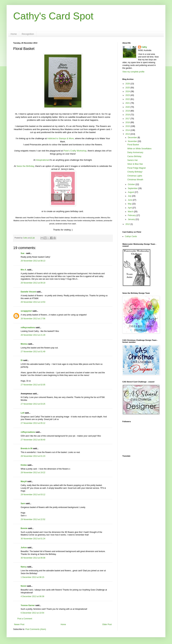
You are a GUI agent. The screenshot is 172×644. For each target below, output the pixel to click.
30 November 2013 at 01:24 (33, 539)
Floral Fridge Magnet (137, 168)
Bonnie (24, 528)
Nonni (23, 586)
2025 (128, 88)
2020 (128, 107)
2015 (128, 126)
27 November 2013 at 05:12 (33, 423)
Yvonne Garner (28, 605)
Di (22, 360)
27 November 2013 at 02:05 (33, 385)
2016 (128, 122)
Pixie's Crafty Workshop (75, 151)
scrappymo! (26, 311)
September (133, 188)
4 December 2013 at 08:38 (32, 596)
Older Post (107, 624)
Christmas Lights (135, 176)
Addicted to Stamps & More (61, 138)
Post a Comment (25, 619)
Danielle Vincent (28, 292)
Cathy (144, 47)
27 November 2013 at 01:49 (33, 352)
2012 (128, 224)
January (132, 219)
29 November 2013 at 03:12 (33, 495)
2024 (128, 91)
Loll (22, 413)
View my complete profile (133, 72)
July (130, 196)
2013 (128, 134)
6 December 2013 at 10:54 (32, 613)
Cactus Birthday (134, 156)
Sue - (23, 253)
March (131, 212)
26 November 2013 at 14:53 (33, 302)
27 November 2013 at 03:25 (33, 404)
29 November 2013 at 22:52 (33, 519)
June (130, 200)
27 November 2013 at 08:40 (33, 440)
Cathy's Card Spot (53, 16)
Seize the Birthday (25, 166)
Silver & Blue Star (135, 164)
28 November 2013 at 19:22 (33, 473)
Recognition (28, 34)
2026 (128, 84)
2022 (128, 99)
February (132, 215)
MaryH (24, 481)
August (131, 192)
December (133, 138)
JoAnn (24, 548)
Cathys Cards (131, 236)
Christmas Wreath (135, 180)
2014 (128, 130)
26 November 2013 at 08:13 (33, 261)
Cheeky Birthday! (135, 172)
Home (14, 34)
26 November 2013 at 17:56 (33, 319)
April (130, 208)
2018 (128, 115)
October (132, 184)
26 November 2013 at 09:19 (33, 283)
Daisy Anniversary (135, 152)
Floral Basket (133, 145)
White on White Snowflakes (139, 149)
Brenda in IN (27, 448)
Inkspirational (43, 160)
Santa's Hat (132, 160)
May (130, 204)
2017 (128, 119)
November (133, 141)
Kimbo (24, 465)
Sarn (23, 504)
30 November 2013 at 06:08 (33, 558)
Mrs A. (24, 270)
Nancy (24, 567)
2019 (128, 111)
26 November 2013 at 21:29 (33, 335)
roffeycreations (28, 328)
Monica (24, 344)
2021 (128, 103)
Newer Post (19, 624)
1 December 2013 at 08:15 (32, 577)
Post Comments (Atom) (36, 629)
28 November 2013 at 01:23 (33, 456)
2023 (128, 95)
